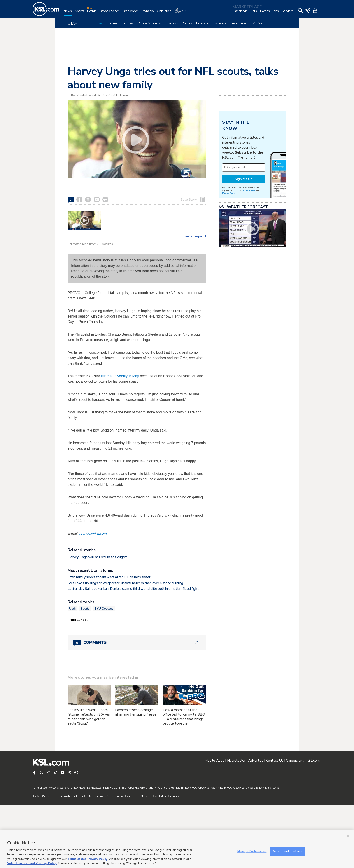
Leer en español (195, 236)
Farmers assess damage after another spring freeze (136, 775)
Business (171, 23)
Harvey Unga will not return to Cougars (97, 620)
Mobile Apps (214, 823)
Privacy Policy (98, 859)
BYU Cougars (104, 671)
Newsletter (236, 823)
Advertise (256, 823)
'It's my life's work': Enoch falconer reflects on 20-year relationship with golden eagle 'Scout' (89, 780)
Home (112, 23)
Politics (187, 23)
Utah (72, 671)
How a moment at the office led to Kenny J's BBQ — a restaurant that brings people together (184, 780)
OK (349, 836)
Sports (85, 671)
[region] (177, 849)
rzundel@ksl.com (93, 596)
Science (220, 23)
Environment (240, 23)
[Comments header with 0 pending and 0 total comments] (137, 705)
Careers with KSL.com (303, 823)
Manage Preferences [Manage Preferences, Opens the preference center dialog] (252, 851)
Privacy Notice (229, 250)
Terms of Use (248, 247)
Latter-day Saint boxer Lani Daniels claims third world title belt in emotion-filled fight (133, 652)
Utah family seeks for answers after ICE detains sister (109, 640)
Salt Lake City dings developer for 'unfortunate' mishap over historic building (125, 646)
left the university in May (120, 376)
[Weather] (182, 13)
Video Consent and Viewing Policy (32, 863)
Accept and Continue (288, 851)
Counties (127, 23)
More (258, 23)
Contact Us (275, 823)
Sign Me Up (244, 236)
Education (204, 23)
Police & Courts (149, 23)
